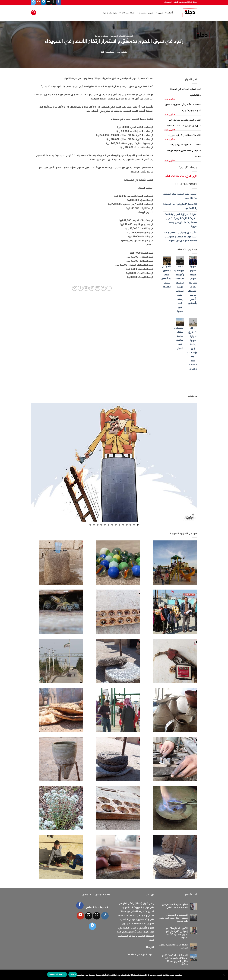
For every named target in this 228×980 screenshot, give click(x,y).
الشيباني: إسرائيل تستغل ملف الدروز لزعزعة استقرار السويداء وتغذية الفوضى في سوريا (181, 237)
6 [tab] (119, 525)
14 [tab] (90, 525)
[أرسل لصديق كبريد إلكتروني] (98, 288)
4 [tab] (127, 525)
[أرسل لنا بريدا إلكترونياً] (49, 2)
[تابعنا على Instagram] (105, 916)
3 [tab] (130, 525)
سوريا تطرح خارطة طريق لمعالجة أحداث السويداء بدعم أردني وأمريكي (193, 285)
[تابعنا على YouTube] (38, 2)
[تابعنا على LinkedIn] (43, 2)
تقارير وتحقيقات (145, 13)
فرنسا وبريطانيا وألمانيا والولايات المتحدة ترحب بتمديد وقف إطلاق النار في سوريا (179, 289)
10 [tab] (105, 525)
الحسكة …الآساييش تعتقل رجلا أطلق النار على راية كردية (173, 918)
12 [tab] (98, 525)
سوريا (159, 13)
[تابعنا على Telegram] (33, 2)
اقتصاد (122, 36)
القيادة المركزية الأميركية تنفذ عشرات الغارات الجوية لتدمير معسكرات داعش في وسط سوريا (181, 221)
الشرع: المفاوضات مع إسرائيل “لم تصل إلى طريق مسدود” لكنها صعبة (177, 933)
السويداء (114, 36)
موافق (73, 974)
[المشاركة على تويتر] (103, 288)
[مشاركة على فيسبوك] (109, 288)
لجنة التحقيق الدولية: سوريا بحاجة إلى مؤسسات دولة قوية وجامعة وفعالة (192, 349)
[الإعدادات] (224, 976)
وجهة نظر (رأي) (110, 13)
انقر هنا (150, 947)
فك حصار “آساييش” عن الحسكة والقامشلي (180, 206)
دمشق (105, 36)
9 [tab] (109, 525)
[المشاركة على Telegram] (75, 288)
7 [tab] (116, 525)
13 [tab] (94, 525)
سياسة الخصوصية (57, 974)
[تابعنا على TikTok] (54, 2)
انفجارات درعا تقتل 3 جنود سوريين (184, 135)
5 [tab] (123, 525)
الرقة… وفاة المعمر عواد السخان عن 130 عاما (180, 196)
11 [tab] (101, 525)
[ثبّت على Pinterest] (92, 288)
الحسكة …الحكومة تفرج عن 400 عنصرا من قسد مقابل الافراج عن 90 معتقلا (184, 151)
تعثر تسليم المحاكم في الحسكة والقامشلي (175, 906)
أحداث (169, 13)
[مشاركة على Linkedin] (86, 288)
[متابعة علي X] (97, 916)
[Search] (34, 13)
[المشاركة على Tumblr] (80, 288)
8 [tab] (112, 525)
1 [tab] (138, 525)
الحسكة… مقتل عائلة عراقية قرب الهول (179, 338)
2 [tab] (134, 525)
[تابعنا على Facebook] (59, 2)
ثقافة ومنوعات (127, 13)
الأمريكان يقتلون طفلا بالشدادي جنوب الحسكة (166, 277)
